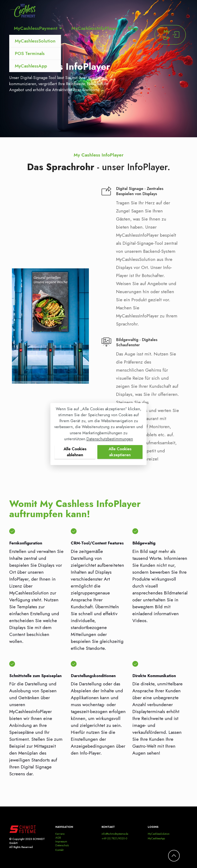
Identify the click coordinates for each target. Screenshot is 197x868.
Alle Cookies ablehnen (75, 452)
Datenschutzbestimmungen (110, 439)
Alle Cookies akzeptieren (120, 452)
